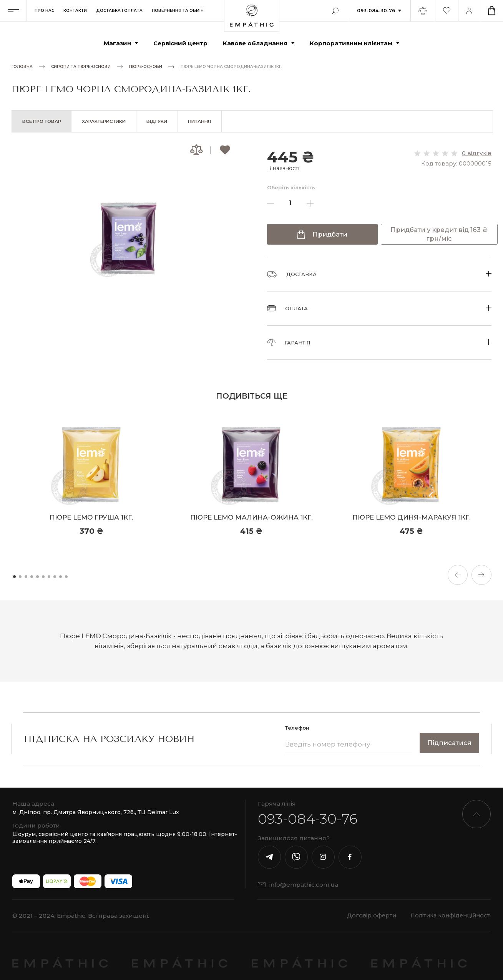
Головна (22, 67)
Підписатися (449, 743)
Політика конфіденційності (449, 916)
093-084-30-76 (376, 11)
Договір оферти (366, 916)
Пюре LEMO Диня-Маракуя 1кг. (412, 518)
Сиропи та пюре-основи (81, 67)
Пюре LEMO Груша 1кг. (91, 518)
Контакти (75, 11)
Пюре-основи (146, 67)
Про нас (44, 11)
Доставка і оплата (119, 11)
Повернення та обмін (178, 11)
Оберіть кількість (291, 188)
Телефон (296, 728)
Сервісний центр (180, 43)
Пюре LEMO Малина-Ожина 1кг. (251, 518)
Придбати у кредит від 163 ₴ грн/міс (439, 235)
